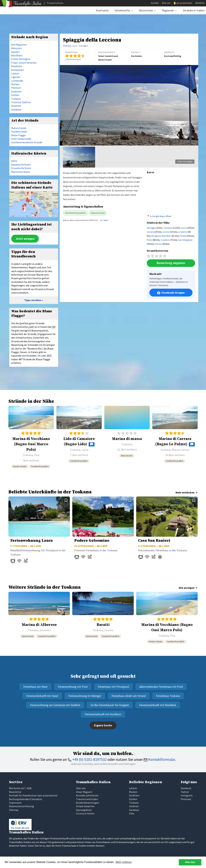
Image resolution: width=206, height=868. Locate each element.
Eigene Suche (103, 725)
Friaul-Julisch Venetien (24, 63)
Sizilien (15, 95)
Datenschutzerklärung (21, 806)
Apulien (15, 52)
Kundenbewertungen (88, 803)
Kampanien (18, 70)
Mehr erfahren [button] (124, 862)
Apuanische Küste (21, 165)
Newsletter (15, 792)
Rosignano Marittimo (161, 236)
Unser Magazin (84, 792)
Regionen (168, 10)
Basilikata (17, 55)
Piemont (16, 88)
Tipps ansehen (33, 300)
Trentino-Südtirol (21, 102)
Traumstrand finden (87, 799)
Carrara (150, 232)
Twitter (185, 792)
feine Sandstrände (21, 139)
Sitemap (14, 810)
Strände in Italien (194, 10)
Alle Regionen (19, 45)
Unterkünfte (122, 10)
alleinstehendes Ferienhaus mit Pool (161, 687)
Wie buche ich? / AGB (20, 788)
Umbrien (134, 806)
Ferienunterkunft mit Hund (42, 696)
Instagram (187, 795)
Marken (15, 84)
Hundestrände (19, 132)
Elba (132, 813)
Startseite (102, 10)
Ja (101, 220)
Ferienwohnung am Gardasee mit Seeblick (55, 705)
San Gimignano (185, 240)
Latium (15, 73)
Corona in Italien (85, 813)
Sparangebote (84, 810)
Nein (106, 220)
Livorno (166, 232)
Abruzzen (16, 48)
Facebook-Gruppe (171, 293)
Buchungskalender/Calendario (26, 799)
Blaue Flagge (18, 135)
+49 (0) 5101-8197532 (87, 759)
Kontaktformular (159, 759)
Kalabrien (17, 66)
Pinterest (186, 799)
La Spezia (183, 232)
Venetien (16, 106)
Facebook (186, 788)
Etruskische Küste (21, 168)
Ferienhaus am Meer (35, 687)
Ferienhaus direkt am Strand (129, 696)
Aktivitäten (146, 10)
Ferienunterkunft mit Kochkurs (103, 714)
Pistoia (183, 236)
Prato (149, 240)
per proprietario (184, 3)
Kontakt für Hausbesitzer (23, 795)
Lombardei (17, 81)
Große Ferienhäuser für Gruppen (110, 705)
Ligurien (16, 77)
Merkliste (200, 3)
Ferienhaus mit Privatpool (113, 687)
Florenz (158, 244)
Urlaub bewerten (85, 806)
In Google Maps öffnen (161, 216)
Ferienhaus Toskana (168, 696)
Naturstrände (19, 128)
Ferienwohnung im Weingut (85, 696)
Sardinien (16, 91)
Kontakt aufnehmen (87, 795)
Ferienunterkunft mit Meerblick (158, 705)
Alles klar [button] (190, 862)
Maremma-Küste (21, 172)
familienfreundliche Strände (27, 142)
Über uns (166, 3)
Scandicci (165, 240)
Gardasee (16, 109)
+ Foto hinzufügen (185, 162)
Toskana (67, 46)
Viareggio (151, 228)
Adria (14, 161)
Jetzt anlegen (25, 239)
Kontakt (155, 3)
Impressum (15, 803)
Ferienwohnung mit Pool (73, 687)
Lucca (184, 228)
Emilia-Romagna (21, 59)
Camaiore (168, 228)
